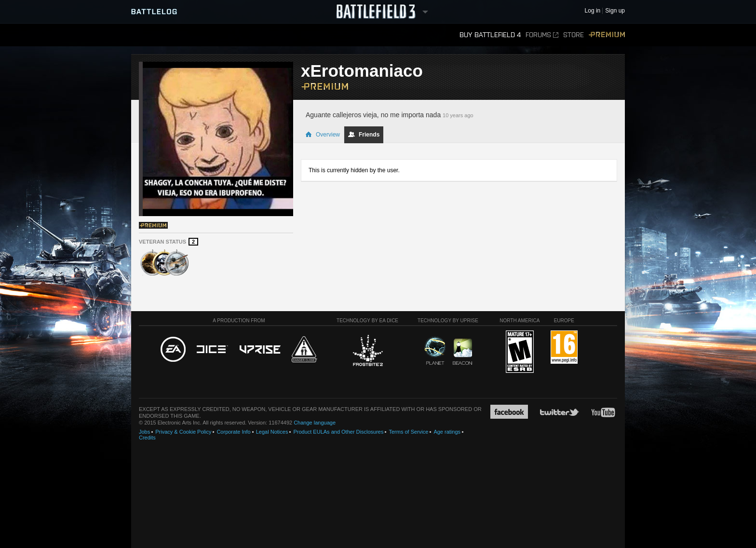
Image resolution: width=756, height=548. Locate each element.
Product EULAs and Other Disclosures (338, 432)
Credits (147, 438)
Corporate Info (233, 432)
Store (574, 35)
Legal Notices (272, 432)
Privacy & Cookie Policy (183, 432)
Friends (364, 135)
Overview (323, 135)
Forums (542, 35)
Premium (607, 35)
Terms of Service (408, 432)
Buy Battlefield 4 (490, 35)
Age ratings (447, 432)
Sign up (615, 11)
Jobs (144, 432)
